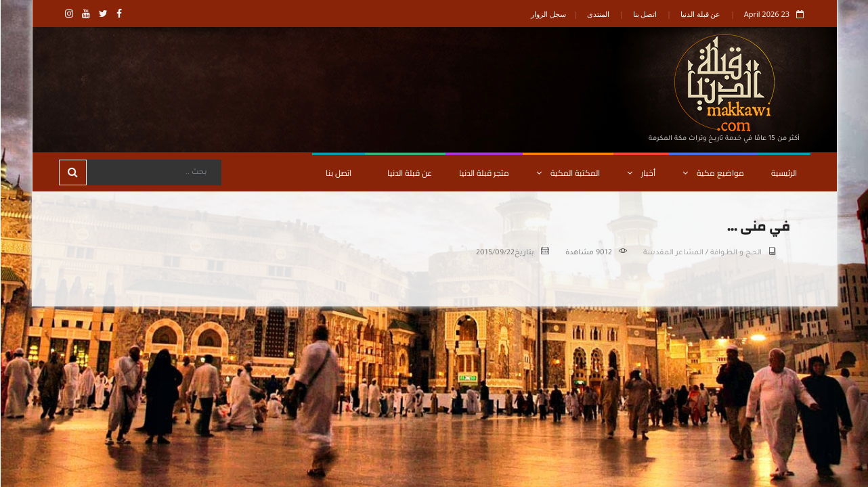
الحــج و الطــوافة (735, 253)
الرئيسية (783, 173)
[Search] (153, 172)
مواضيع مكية (713, 173)
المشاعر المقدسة (673, 253)
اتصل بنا (645, 14)
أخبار (641, 173)
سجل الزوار (548, 14)
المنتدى (598, 14)
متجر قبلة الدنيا (483, 173)
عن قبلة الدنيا (700, 14)
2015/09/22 (495, 253)
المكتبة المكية (567, 173)
